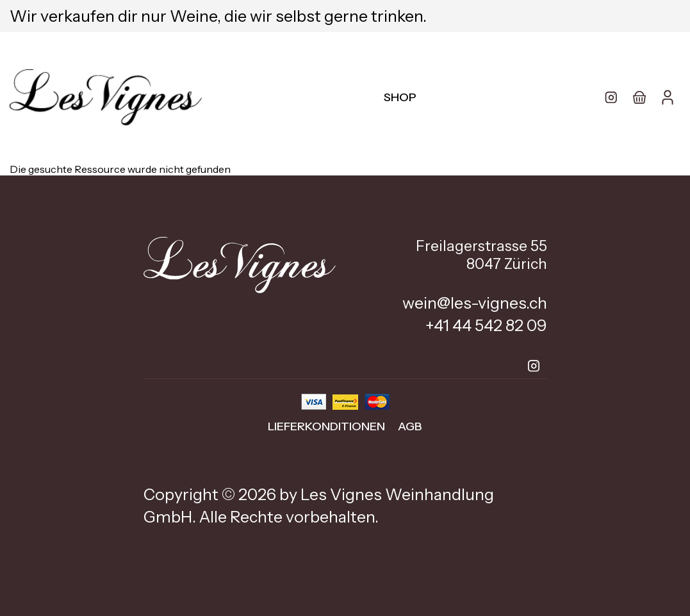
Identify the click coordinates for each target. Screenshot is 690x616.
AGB (410, 426)
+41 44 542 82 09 (486, 325)
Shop (400, 97)
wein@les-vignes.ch (475, 303)
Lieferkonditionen (326, 426)
